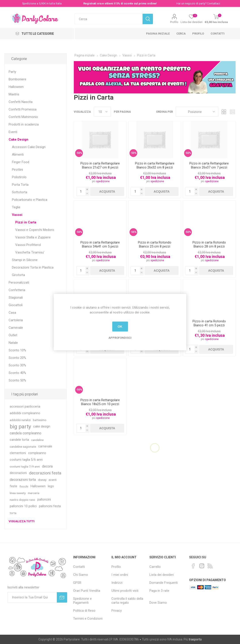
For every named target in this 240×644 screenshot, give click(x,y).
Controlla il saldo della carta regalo (127, 601)
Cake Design (18, 139)
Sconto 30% (17, 365)
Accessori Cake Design (29, 147)
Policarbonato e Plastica (30, 200)
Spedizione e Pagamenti (82, 601)
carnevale (45, 446)
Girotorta (18, 275)
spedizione (103, 181)
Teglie (16, 207)
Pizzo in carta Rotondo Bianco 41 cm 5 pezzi (209, 323)
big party (20, 427)
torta (13, 513)
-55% (133, 232)
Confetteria (17, 290)
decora (47, 466)
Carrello (155, 567)
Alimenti (18, 155)
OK (120, 327)
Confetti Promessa (23, 109)
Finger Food (21, 162)
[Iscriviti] (32, 597)
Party (12, 72)
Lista (232, 112)
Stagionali (16, 298)
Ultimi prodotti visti (125, 591)
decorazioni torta (23, 480)
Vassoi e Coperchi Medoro (35, 230)
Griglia (224, 112)
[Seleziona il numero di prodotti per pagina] (102, 112)
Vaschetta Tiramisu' (30, 252)
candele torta (19, 440)
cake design (42, 426)
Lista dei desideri (162, 575)
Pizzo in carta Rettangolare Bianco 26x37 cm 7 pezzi (209, 165)
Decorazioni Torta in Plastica (33, 267)
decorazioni (18, 473)
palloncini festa (50, 506)
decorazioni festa (45, 473)
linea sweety (18, 493)
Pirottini (17, 170)
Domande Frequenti (164, 583)
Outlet (13, 335)
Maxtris (14, 94)
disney (42, 480)
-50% (79, 153)
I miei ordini (120, 575)
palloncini (44, 500)
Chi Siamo (81, 575)
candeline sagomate (23, 447)
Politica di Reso (84, 611)
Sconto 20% (17, 358)
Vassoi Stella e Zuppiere (33, 237)
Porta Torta (20, 185)
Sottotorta (20, 192)
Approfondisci (120, 337)
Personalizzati (19, 282)
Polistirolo (19, 177)
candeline (37, 440)
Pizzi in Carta (26, 222)
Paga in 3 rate (159, 591)
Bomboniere (17, 79)
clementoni (18, 453)
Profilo (174, 22)
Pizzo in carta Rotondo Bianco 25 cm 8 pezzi (155, 244)
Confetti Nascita (21, 102)
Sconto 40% (17, 373)
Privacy (117, 611)
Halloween (16, 87)
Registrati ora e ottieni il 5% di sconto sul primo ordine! (120, 3)
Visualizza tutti (22, 521)
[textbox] (108, 19)
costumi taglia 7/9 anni (25, 466)
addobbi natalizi (20, 420)
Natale (13, 343)
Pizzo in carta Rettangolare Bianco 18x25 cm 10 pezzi (100, 402)
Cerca (181, 34)
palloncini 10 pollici (23, 506)
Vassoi (17, 215)
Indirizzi (117, 583)
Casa (12, 313)
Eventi (13, 132)
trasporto (195, 639)
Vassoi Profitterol (28, 245)
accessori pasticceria (25, 407)
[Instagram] (202, 566)
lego (51, 486)
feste (13, 486)
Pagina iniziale (158, 34)
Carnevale (16, 328)
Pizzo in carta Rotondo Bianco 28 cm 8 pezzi (209, 244)
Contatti (218, 34)
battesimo (40, 420)
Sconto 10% (17, 350)
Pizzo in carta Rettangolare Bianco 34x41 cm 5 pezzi (100, 244)
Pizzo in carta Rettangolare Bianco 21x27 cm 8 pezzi (100, 165)
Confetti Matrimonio (23, 117)
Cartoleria (16, 320)
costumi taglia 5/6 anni (26, 460)
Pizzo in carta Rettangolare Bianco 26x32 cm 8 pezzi (155, 165)
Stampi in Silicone (25, 260)
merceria (34, 493)
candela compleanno (26, 433)
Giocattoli (16, 305)
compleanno (37, 453)
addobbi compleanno (25, 413)
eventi (53, 480)
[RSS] (210, 566)
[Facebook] (193, 566)
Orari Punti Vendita (87, 591)
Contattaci (214, 3)
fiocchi (24, 486)
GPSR (77, 583)
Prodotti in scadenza (24, 124)
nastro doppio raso (22, 500)
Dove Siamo (158, 603)
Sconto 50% (17, 380)
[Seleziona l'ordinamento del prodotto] (197, 112)
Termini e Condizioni (88, 619)
